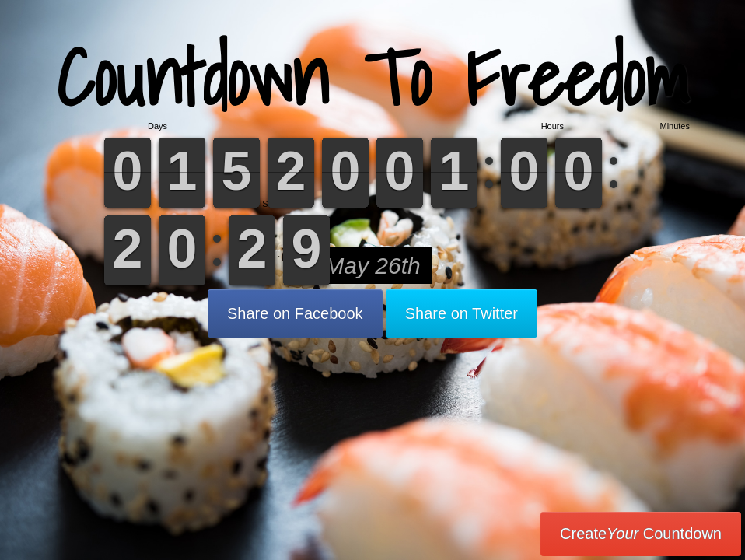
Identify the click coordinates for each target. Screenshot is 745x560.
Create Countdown (641, 534)
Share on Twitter (462, 313)
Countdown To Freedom (373, 77)
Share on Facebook (295, 313)
